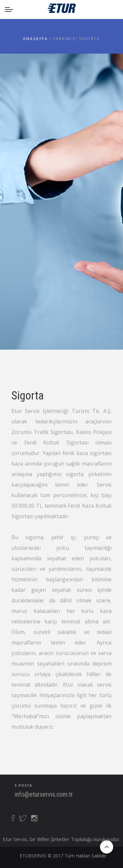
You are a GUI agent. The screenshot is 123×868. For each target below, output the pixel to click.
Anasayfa (36, 39)
